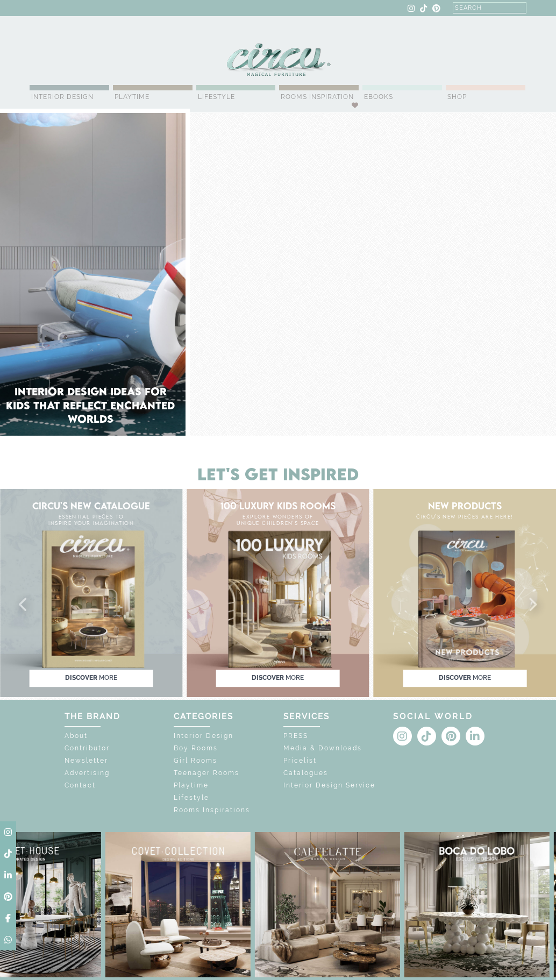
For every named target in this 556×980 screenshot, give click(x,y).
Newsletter (86, 761)
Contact (80, 785)
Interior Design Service (329, 785)
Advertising (87, 773)
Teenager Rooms (206, 773)
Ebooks (379, 97)
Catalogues (306, 773)
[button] (24, 605)
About (76, 736)
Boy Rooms (196, 748)
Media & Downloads (323, 748)
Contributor (87, 748)
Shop (457, 97)
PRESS (296, 736)
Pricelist (300, 761)
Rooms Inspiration (317, 97)
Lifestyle (216, 97)
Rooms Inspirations (212, 810)
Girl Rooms (195, 761)
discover (91, 678)
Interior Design (62, 97)
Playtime (132, 97)
